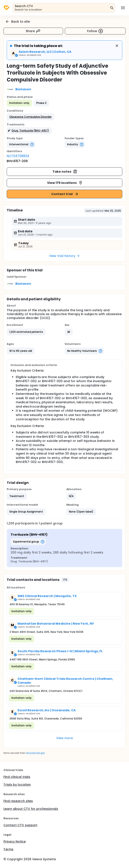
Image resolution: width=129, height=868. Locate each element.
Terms (8, 849)
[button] (30, 117)
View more (64, 738)
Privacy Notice (15, 841)
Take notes (65, 172)
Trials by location (17, 785)
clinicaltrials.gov (35, 753)
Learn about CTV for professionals (31, 809)
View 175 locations (65, 183)
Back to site (18, 22)
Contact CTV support (20, 825)
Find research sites (18, 801)
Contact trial (65, 194)
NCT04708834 (18, 156)
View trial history (64, 256)
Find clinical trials (17, 777)
